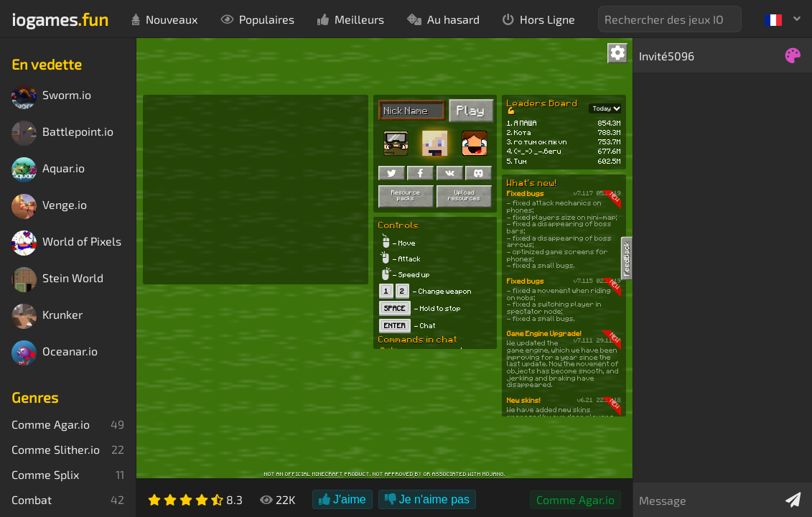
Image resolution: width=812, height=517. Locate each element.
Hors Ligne (539, 19)
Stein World (57, 280)
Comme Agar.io (575, 499)
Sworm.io (51, 97)
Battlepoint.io (62, 133)
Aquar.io (48, 170)
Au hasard (443, 19)
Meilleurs (351, 19)
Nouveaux (164, 19)
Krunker (47, 316)
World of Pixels (66, 243)
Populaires (257, 19)
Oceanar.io (55, 353)
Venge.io (49, 206)
